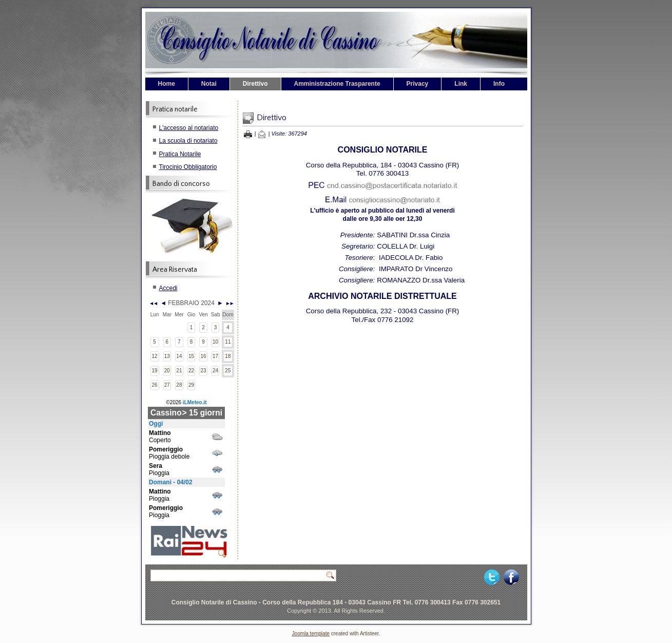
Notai (209, 84)
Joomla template (311, 633)
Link (461, 84)
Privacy (418, 84)
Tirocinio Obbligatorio (188, 167)
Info (499, 84)
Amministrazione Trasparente (337, 84)
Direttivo (255, 84)
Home (167, 84)
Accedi (168, 288)
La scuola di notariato (188, 141)
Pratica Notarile (180, 154)
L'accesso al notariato (189, 128)
